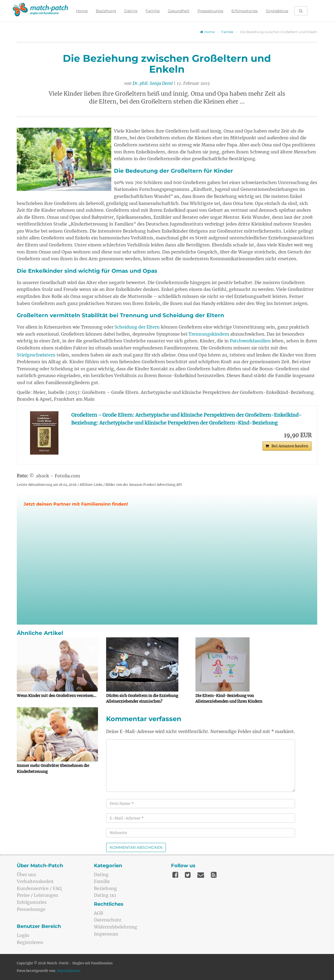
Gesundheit (179, 11)
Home (82, 11)
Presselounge (210, 11)
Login (23, 935)
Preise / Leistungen (37, 895)
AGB (99, 913)
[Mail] (201, 875)
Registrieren (30, 942)
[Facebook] (175, 875)
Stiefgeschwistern (36, 355)
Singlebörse (277, 11)
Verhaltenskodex (35, 881)
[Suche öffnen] (301, 11)
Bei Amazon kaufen (290, 446)
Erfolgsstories (245, 11)
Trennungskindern (209, 334)
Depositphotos (69, 971)
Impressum (106, 934)
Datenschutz (108, 920)
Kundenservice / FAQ (39, 888)
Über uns (26, 875)
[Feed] (214, 875)
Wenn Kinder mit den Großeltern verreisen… (57, 696)
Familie (153, 11)
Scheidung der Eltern (137, 327)
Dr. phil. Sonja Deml (153, 83)
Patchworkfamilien (250, 341)
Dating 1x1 (105, 895)
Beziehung (106, 11)
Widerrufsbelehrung (116, 927)
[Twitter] (188, 875)
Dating (131, 11)
